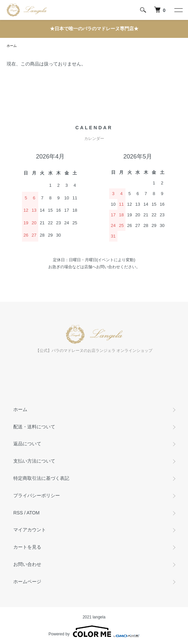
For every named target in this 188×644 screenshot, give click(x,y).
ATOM (33, 513)
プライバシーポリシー (37, 495)
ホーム (12, 46)
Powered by (94, 631)
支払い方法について (34, 461)
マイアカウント (30, 530)
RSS (18, 513)
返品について (27, 444)
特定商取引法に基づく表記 (41, 478)
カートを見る (27, 547)
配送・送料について (34, 427)
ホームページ (27, 582)
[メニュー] (178, 10)
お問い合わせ (27, 564)
